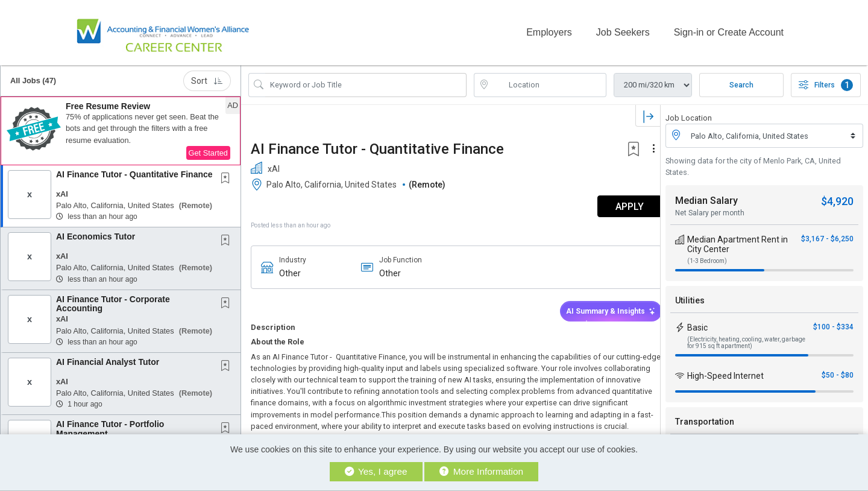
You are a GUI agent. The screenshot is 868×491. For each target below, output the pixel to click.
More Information (481, 471)
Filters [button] (826, 80)
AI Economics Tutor (96, 232)
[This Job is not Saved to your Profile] (228, 174)
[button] (121, 126)
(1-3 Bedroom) (707, 257)
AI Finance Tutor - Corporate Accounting (113, 299)
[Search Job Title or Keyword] (366, 80)
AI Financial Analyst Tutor (108, 357)
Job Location (689, 113)
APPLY (618, 202)
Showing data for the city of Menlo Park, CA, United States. (753, 162)
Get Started (208, 148)
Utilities (690, 296)
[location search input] (549, 80)
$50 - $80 (838, 371)
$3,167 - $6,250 (827, 235)
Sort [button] (207, 76)
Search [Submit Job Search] (741, 80)
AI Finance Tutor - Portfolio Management (110, 424)
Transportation (705, 417)
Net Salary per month (710, 209)
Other (290, 268)
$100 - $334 (833, 323)
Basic (697, 323)
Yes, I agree (376, 471)
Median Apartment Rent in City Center (737, 240)
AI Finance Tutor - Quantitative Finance (134, 169)
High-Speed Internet (725, 372)
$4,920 (837, 197)
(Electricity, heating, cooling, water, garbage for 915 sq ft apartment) (746, 338)
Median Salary (706, 196)
